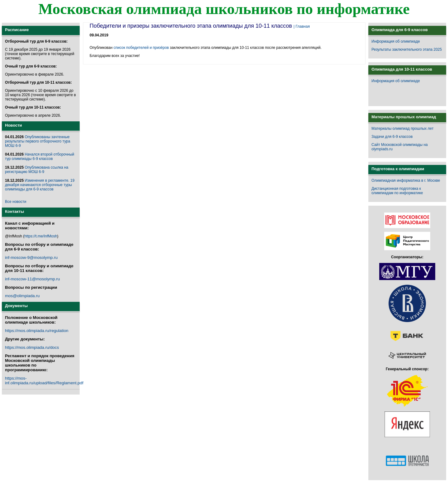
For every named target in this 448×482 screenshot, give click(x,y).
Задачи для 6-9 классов (392, 137)
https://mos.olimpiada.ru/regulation (37, 331)
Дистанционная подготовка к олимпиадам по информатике (397, 191)
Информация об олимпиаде (396, 41)
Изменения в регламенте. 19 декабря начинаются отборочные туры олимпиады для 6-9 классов (40, 185)
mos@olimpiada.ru (22, 296)
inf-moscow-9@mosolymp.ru (31, 257)
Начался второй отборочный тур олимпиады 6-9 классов (40, 157)
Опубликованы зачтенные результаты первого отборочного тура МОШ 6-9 (38, 141)
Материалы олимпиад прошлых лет (402, 129)
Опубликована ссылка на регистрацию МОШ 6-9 (37, 170)
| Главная (302, 26)
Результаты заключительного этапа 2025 (407, 49)
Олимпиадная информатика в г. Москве (406, 180)
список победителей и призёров (141, 48)
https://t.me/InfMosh (41, 236)
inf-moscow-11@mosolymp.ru (32, 279)
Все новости (16, 202)
